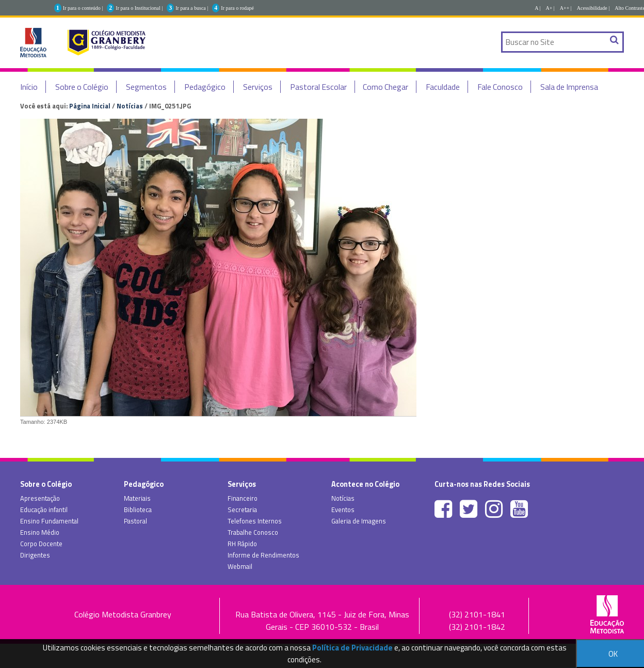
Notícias (130, 106)
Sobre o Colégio (82, 87)
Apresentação (40, 498)
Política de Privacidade (352, 648)
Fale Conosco (500, 87)
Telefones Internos (255, 521)
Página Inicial (90, 106)
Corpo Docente (41, 544)
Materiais (137, 498)
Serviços (258, 87)
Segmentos (146, 87)
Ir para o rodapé (237, 8)
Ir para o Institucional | (139, 8)
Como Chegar (385, 87)
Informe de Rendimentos (263, 555)
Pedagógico (205, 87)
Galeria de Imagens (359, 521)
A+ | (550, 8)
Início (29, 87)
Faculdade (443, 87)
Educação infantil (44, 510)
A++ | (566, 8)
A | (537, 8)
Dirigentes (35, 555)
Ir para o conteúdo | (83, 8)
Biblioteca (138, 510)
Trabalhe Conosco (253, 532)
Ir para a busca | (192, 8)
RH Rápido (242, 544)
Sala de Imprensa (569, 87)
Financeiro (243, 498)
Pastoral (135, 521)
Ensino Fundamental (49, 521)
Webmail (240, 566)
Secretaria (242, 510)
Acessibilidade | (593, 8)
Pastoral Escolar (318, 87)
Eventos (343, 510)
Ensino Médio (40, 532)
